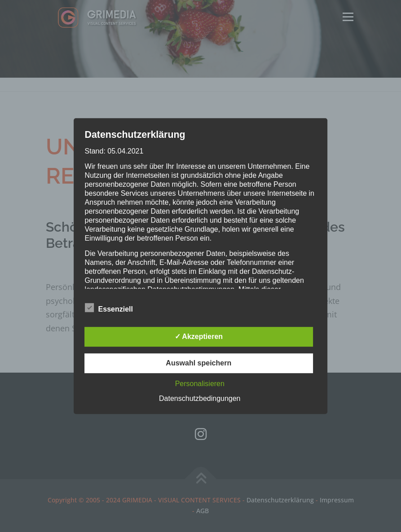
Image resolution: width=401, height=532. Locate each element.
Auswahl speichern (198, 363)
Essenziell (109, 308)
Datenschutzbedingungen (200, 398)
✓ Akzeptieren (199, 336)
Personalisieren (200, 384)
